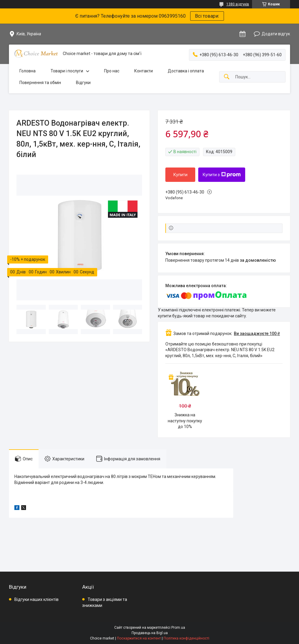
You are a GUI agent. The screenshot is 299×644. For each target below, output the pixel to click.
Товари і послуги (67, 71)
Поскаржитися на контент (139, 638)
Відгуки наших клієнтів (36, 599)
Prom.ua (178, 628)
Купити (180, 175)
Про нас (112, 71)
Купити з (222, 175)
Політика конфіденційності (186, 638)
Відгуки (83, 83)
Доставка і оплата (186, 71)
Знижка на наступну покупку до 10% (185, 421)
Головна (28, 71)
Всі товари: (207, 16)
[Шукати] (227, 77)
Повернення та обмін (40, 83)
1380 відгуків (238, 4)
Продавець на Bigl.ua (150, 633)
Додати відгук (276, 34)
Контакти (144, 71)
